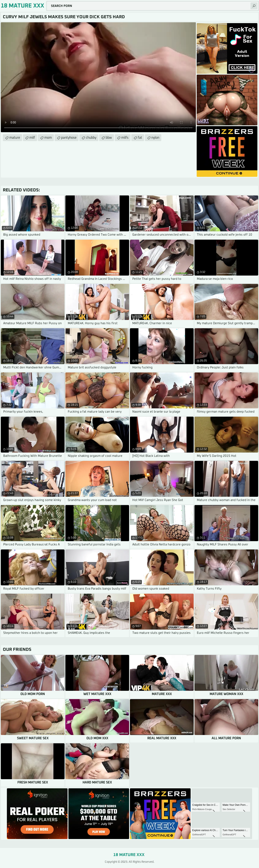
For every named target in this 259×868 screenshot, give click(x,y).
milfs (125, 138)
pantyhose (69, 138)
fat (140, 138)
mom (48, 138)
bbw (109, 138)
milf (32, 138)
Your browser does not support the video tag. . (98, 77)
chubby (91, 138)
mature (15, 138)
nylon (155, 138)
